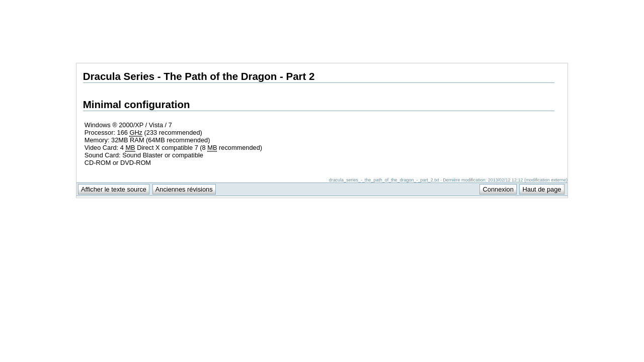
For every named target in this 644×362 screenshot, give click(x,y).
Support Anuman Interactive (515, 6)
